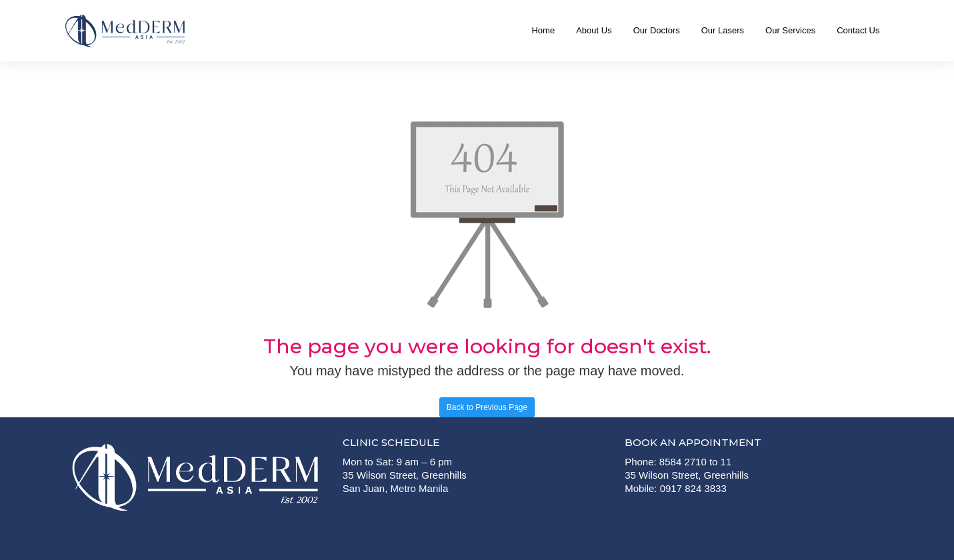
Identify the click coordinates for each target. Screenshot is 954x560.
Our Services (790, 30)
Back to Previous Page (487, 407)
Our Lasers (723, 30)
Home (543, 30)
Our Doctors (657, 30)
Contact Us (858, 30)
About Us (594, 30)
